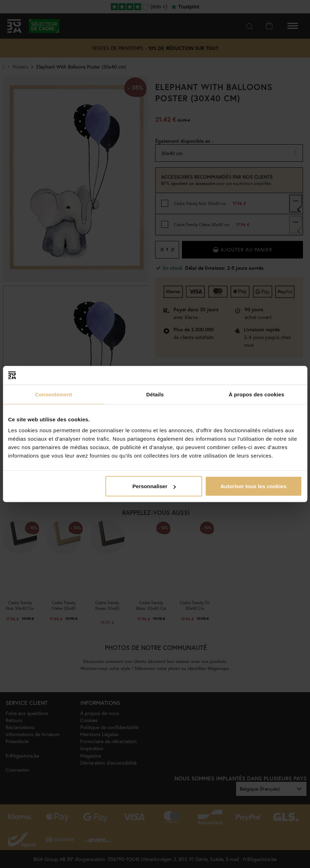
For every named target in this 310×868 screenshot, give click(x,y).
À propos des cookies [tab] (257, 394)
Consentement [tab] (53, 394)
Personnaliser (154, 486)
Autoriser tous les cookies (253, 486)
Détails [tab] (155, 394)
